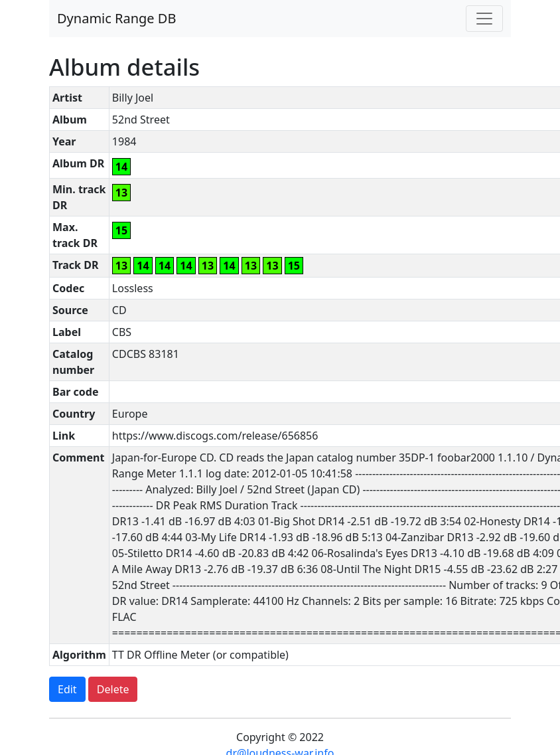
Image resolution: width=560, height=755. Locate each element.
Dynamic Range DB (116, 18)
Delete (113, 689)
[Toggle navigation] (484, 19)
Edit (67, 689)
